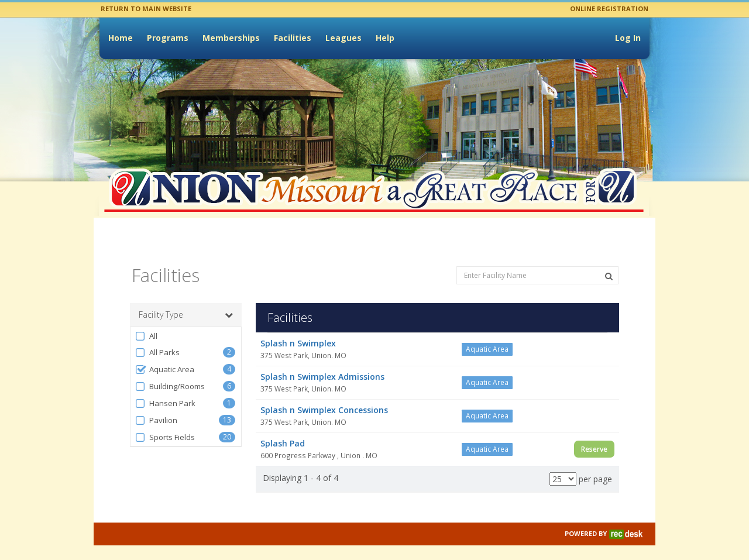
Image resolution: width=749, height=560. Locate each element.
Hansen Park (165, 391)
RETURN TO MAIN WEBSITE (146, 8)
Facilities (293, 38)
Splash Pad (283, 430)
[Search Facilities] (609, 263)
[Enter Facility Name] (537, 262)
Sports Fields (165, 425)
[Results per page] (563, 466)
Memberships (231, 38)
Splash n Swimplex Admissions (322, 364)
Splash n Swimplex (298, 330)
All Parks (157, 340)
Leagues (343, 38)
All (146, 323)
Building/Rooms (170, 374)
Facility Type (186, 302)
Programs (168, 38)
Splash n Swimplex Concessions (324, 397)
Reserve (594, 436)
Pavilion (156, 408)
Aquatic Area (164, 357)
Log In (628, 38)
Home (121, 38)
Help (385, 38)
